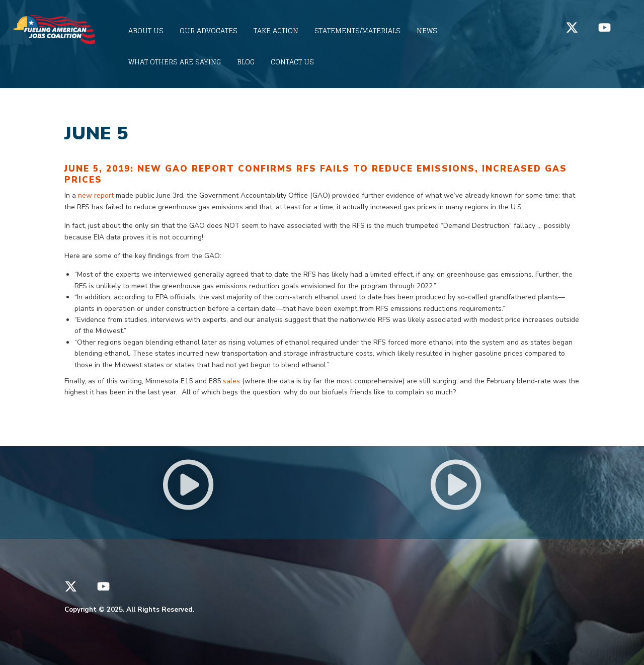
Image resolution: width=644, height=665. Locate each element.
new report (96, 195)
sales (231, 381)
